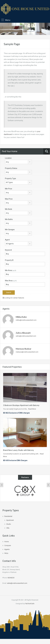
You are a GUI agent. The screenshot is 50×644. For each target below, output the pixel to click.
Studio (9, 524)
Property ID (9, 260)
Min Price (9, 189)
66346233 (11, 578)
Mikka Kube (21, 317)
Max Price (9, 199)
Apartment (10, 520)
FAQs (6, 553)
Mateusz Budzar (24, 349)
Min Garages (10, 230)
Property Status (11, 168)
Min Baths (9, 219)
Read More (32, 409)
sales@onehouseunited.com (17, 583)
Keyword (8, 250)
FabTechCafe (30, 604)
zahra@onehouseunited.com (26, 336)
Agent (7, 240)
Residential (8, 516)
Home (7, 542)
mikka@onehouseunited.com (26, 320)
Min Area (11, 270)
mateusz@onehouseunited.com (27, 352)
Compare (8, 545)
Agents (7, 549)
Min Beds (9, 209)
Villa (8, 528)
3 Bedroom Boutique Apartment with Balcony (21, 405)
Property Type (10, 178)
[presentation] (2, 485)
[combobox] (18, 162)
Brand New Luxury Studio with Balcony (18, 450)
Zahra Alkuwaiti (23, 333)
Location (8, 158)
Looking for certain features (13, 298)
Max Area (11, 281)
